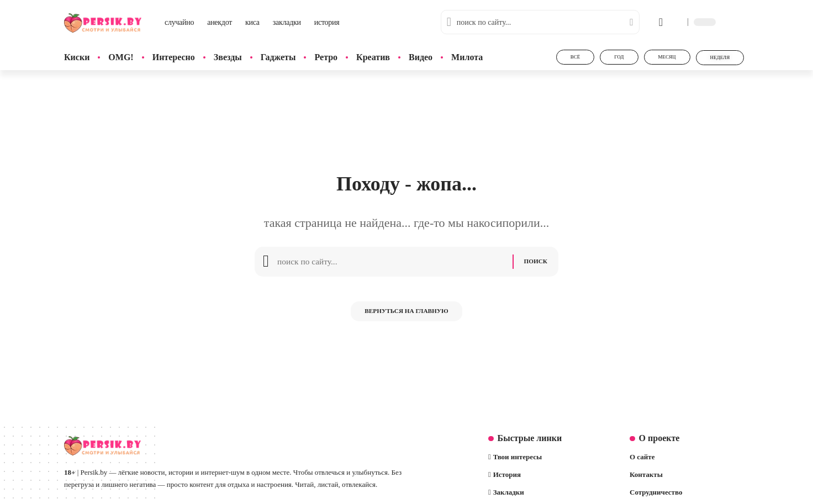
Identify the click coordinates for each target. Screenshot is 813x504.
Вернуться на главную (406, 317)
